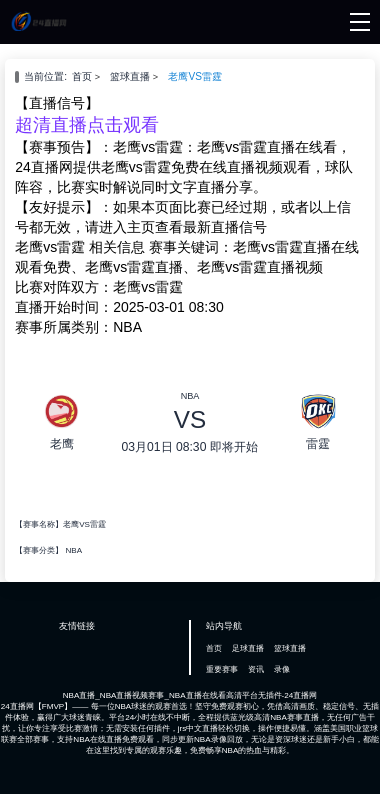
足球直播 (248, 648)
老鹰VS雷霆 (195, 76)
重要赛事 (222, 669)
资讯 (256, 669)
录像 (282, 669)
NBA (73, 550)
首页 (82, 76)
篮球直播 (130, 76)
